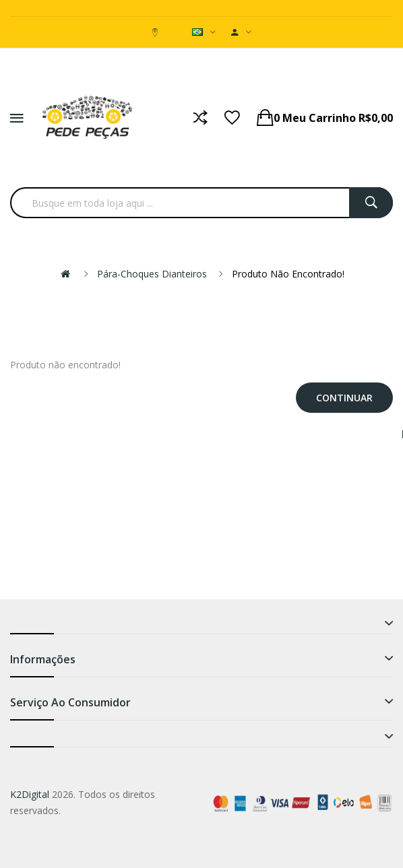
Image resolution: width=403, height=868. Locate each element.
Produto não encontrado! (288, 274)
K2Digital (30, 794)
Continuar (344, 398)
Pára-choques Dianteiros (152, 274)
